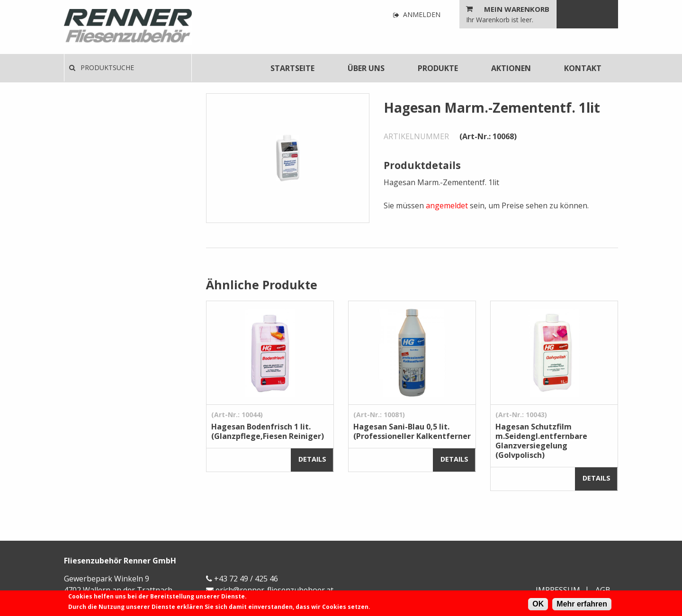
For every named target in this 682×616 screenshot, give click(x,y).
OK (538, 604)
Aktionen (511, 68)
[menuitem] (292, 68)
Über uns (366, 68)
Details (312, 459)
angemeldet (447, 205)
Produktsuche (102, 67)
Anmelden (417, 15)
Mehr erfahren (582, 604)
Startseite (292, 68)
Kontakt (583, 68)
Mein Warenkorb (517, 9)
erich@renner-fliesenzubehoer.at (274, 590)
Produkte (438, 68)
